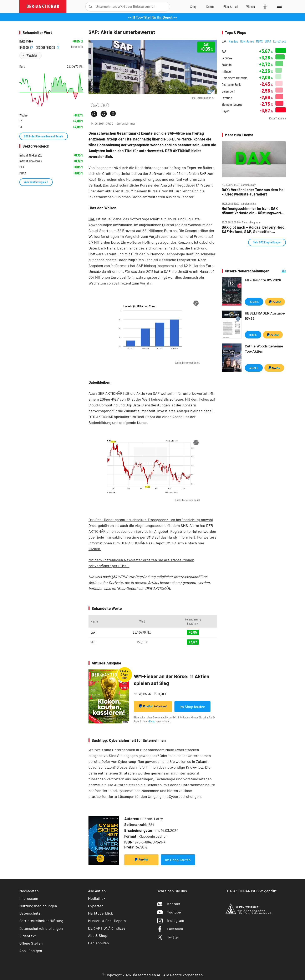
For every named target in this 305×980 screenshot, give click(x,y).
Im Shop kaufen (192, 707)
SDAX (268, 41)
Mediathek (97, 898)
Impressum (29, 898)
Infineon (227, 71)
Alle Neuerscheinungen (279, 271)
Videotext (28, 936)
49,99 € (254, 368)
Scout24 (227, 58)
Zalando (227, 65)
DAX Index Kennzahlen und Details (44, 136)
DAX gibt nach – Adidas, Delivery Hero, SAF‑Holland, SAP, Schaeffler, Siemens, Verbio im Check (254, 229)
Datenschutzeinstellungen (41, 928)
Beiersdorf (228, 91)
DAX (95, 105)
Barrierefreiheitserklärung (41, 921)
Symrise (227, 98)
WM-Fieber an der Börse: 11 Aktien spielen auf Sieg (172, 680)
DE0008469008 (47, 47)
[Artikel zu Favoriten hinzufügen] (113, 113)
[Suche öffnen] (90, 7)
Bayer (225, 111)
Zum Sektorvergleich (36, 182)
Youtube (169, 912)
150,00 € (254, 302)
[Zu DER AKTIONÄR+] (231, 6)
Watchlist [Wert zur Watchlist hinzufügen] (32, 55)
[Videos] (251, 6)
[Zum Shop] (193, 6)
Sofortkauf (153, 706)
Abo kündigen (31, 951)
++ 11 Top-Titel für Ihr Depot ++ (152, 17)
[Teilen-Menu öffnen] (94, 114)
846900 (26, 47)
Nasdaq (233, 41)
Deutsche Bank (231, 85)
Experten (96, 906)
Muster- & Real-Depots (107, 921)
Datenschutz (30, 913)
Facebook (170, 929)
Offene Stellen (31, 943)
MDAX (259, 41)
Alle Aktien (97, 891)
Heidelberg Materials (235, 78)
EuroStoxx (279, 41)
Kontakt (169, 904)
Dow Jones (247, 41)
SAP (105, 105)
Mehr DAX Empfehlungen (267, 242)
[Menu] (278, 6)
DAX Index (26, 41)
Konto (152, 721)
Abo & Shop (98, 935)
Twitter (168, 937)
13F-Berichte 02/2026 (263, 280)
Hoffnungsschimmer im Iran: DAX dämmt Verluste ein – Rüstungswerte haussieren (253, 211)
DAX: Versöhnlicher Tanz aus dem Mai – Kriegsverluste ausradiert (253, 192)
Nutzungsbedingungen (38, 906)
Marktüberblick (100, 913)
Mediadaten (29, 891)
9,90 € (253, 335)
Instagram (170, 920)
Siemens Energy (232, 104)
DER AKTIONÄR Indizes (107, 928)
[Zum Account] (210, 6)
